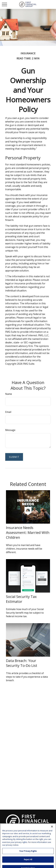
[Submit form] (14, 457)
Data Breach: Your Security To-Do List (22, 663)
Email (8, 412)
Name (9, 394)
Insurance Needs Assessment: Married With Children (28, 532)
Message (10, 430)
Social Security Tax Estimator (21, 599)
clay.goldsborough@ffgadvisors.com (28, 831)
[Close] (52, 842)
